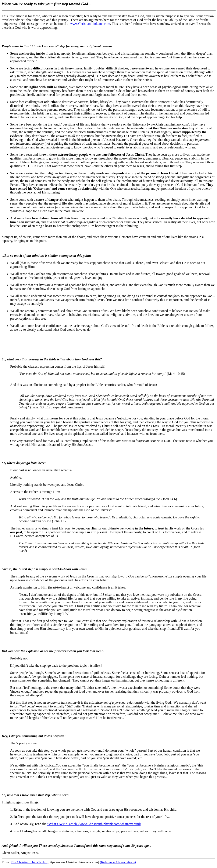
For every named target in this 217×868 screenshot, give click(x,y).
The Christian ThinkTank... (29, 862)
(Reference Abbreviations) (118, 862)
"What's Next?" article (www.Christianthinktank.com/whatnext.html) (94, 824)
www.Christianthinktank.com (90, 24)
